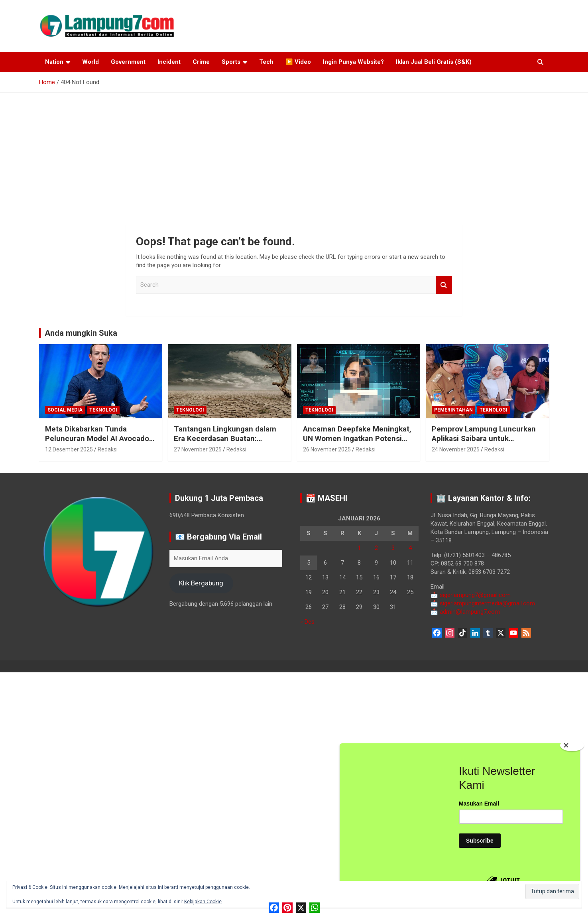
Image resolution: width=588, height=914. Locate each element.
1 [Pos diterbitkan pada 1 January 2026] (359, 548)
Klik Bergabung (201, 583)
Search (444, 285)
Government (128, 62)
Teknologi (103, 410)
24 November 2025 (456, 449)
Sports (231, 62)
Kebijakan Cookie (203, 902)
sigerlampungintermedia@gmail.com (483, 603)
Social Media (65, 410)
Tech (266, 62)
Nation (54, 62)
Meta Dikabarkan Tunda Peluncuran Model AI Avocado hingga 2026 (97, 439)
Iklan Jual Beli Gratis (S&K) (434, 62)
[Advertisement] (294, 153)
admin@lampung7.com (465, 612)
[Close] (572, 745)
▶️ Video (298, 62)
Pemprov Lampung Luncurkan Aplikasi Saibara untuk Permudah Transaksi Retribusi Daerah (484, 444)
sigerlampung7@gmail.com (471, 595)
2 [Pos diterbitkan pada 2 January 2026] (376, 548)
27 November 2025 (198, 449)
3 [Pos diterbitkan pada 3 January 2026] (393, 548)
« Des (307, 622)
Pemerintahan (453, 410)
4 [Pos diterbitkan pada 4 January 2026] (410, 548)
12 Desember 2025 (69, 449)
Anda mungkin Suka (81, 333)
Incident (169, 62)
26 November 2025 (327, 449)
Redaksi (108, 449)
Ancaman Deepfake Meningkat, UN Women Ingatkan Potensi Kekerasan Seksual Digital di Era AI (357, 444)
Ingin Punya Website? (353, 62)
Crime (201, 62)
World (90, 62)
